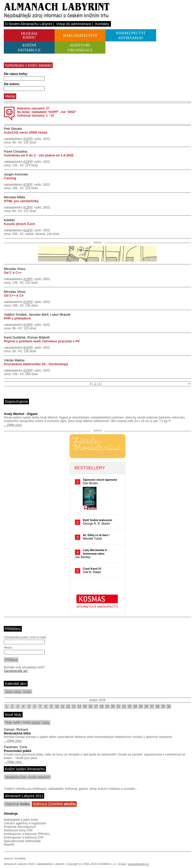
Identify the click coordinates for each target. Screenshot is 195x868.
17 (96, 706)
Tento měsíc (13, 692)
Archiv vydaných (39, 777)
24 (135, 706)
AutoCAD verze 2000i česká (26, 132)
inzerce (8, 858)
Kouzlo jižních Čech (19, 224)
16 (91, 706)
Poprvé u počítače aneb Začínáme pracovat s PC (42, 341)
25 (141, 706)
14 (79, 706)
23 (130, 706)
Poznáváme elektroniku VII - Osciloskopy (36, 364)
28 (158, 706)
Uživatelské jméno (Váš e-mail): (25, 637)
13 (74, 706)
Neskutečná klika (17, 733)
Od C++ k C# (14, 295)
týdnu (46, 722)
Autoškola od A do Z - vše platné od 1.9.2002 (39, 155)
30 (169, 706)
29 (163, 706)
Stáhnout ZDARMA (54, 804)
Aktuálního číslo (16, 777)
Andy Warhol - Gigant (21, 414)
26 (146, 706)
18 (102, 706)
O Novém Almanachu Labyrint (28, 24)
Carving (10, 178)
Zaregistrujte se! (16, 671)
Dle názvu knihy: (16, 74)
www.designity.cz (139, 864)
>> (189, 384)
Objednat (17, 804)
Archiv (27, 692)
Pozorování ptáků (18, 751)
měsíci (36, 722)
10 (57, 706)
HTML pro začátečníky (21, 201)
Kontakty (102, 24)
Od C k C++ (13, 273)
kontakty (20, 858)
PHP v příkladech (17, 318)
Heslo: (8, 648)
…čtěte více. (13, 425)
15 (85, 706)
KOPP (28, 139)
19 (107, 706)
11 (63, 706)
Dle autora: (12, 84)
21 (118, 706)
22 (124, 706)
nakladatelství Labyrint (50, 864)
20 (113, 706)
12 (68, 706)
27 (152, 706)
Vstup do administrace (74, 24)
